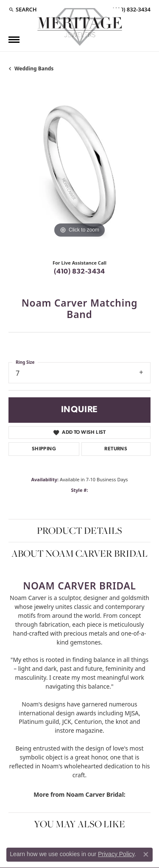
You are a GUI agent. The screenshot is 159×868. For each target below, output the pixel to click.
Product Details (79, 530)
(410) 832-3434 (79, 272)
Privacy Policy (116, 854)
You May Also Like (79, 824)
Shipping (44, 449)
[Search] (23, 9)
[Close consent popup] (146, 854)
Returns (116, 449)
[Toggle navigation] (14, 40)
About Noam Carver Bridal (79, 553)
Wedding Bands (34, 68)
